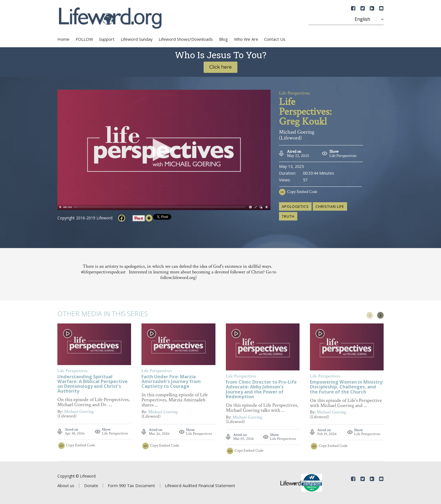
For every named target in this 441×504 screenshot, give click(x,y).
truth (288, 216)
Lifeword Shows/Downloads (186, 39)
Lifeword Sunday (137, 39)
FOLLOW (84, 39)
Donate (91, 485)
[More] (149, 218)
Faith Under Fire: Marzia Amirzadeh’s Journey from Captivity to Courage (171, 382)
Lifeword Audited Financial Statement (200, 485)
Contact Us (275, 39)
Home (63, 39)
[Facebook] (122, 218)
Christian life (330, 206)
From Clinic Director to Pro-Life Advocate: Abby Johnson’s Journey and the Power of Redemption (261, 390)
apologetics (295, 206)
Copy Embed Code (302, 192)
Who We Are (246, 39)
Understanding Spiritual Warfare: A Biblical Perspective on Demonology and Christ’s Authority (93, 384)
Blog (223, 39)
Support (107, 39)
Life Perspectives (343, 156)
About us (66, 485)
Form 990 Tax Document (131, 485)
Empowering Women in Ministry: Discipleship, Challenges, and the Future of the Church (347, 387)
